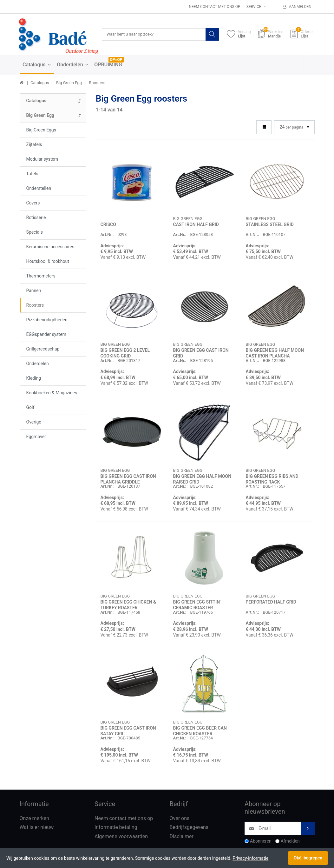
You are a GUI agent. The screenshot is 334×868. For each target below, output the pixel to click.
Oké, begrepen (308, 858)
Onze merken (34, 819)
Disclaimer (182, 837)
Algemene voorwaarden (121, 837)
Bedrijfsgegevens (189, 828)
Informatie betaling (116, 828)
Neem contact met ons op (214, 7)
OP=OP (116, 60)
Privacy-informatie (250, 858)
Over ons (180, 819)
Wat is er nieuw (37, 828)
